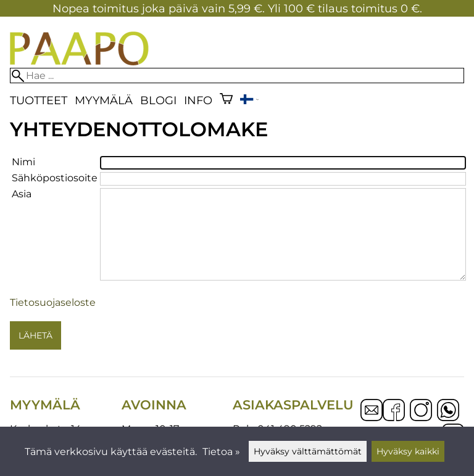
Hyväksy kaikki (408, 451)
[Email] (372, 418)
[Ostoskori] (226, 100)
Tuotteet (39, 100)
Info (198, 100)
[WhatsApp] (448, 411)
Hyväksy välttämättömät (308, 451)
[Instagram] (421, 411)
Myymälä (104, 100)
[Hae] (237, 76)
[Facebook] (394, 411)
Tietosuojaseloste (53, 302)
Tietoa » (221, 452)
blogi (158, 100)
